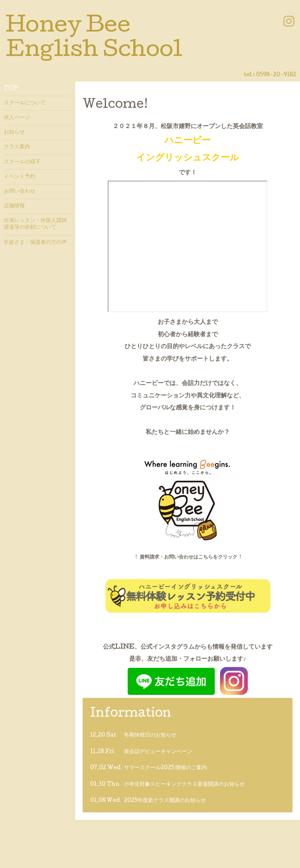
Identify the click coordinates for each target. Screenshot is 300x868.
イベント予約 (20, 177)
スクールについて (25, 103)
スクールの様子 (22, 162)
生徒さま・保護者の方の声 (35, 243)
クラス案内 (17, 147)
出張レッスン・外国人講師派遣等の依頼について (35, 224)
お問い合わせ (20, 192)
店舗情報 (14, 206)
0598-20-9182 (276, 75)
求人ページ (17, 118)
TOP (11, 89)
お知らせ (14, 133)
